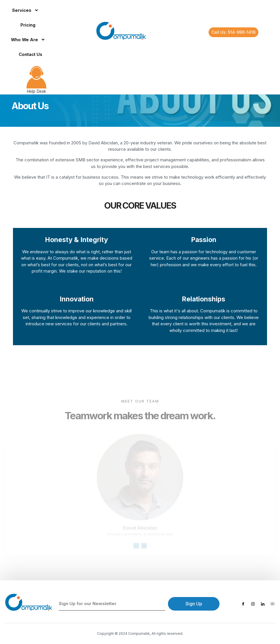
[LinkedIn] (263, 604)
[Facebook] (243, 604)
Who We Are (28, 40)
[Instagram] (253, 604)
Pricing (28, 25)
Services (25, 10)
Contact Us (31, 54)
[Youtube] (273, 604)
